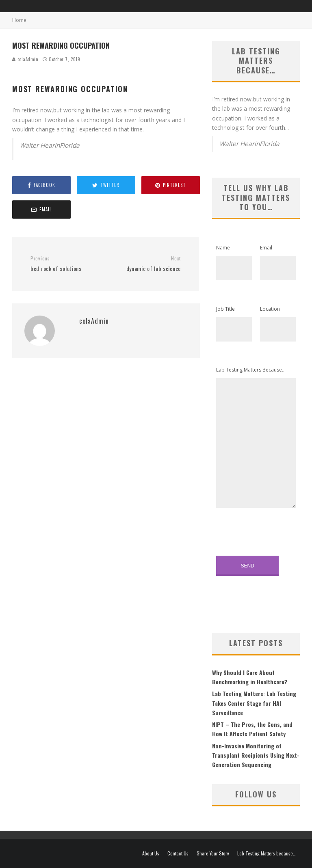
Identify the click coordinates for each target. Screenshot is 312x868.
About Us (151, 853)
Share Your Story (213, 853)
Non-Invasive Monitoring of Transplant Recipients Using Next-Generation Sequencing (256, 755)
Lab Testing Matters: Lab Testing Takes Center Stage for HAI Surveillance (254, 703)
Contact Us (178, 853)
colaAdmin (25, 59)
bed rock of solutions (65, 264)
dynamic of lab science (146, 264)
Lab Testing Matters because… (266, 853)
